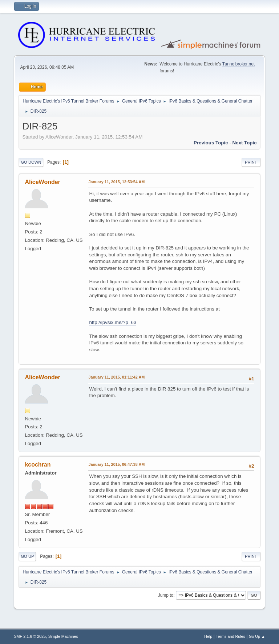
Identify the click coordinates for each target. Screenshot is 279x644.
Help (208, 636)
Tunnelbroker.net (239, 64)
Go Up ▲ (257, 636)
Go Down (31, 162)
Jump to (166, 595)
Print (251, 162)
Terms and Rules (231, 636)
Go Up (27, 556)
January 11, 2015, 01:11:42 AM (116, 377)
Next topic (244, 143)
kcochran (38, 465)
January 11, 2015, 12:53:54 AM (116, 182)
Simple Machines (63, 636)
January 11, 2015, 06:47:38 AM (116, 464)
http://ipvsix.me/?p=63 (113, 322)
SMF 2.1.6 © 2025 (30, 636)
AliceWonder (42, 182)
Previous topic (211, 143)
